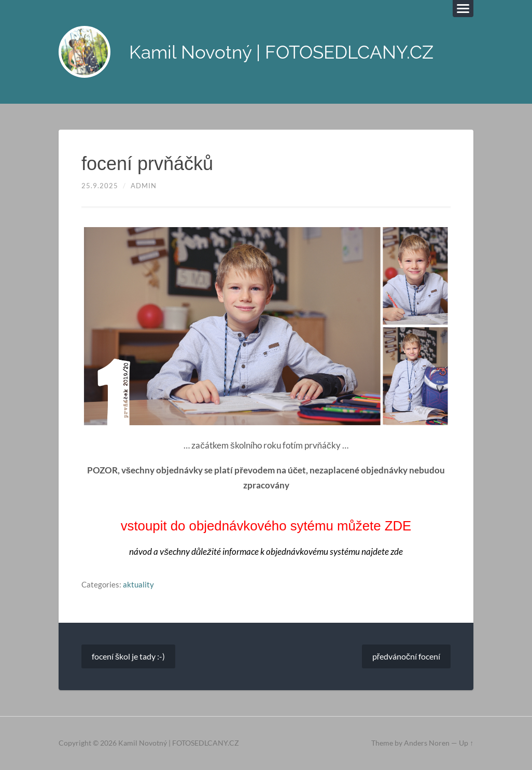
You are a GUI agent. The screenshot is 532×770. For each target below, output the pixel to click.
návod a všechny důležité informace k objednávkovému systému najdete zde (266, 551)
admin (144, 186)
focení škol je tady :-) (128, 656)
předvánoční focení (406, 656)
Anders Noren (427, 743)
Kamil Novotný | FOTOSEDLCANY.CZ (281, 52)
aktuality (138, 584)
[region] (266, 326)
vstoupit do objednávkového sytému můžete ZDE (266, 526)
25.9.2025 (100, 186)
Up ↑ (466, 743)
